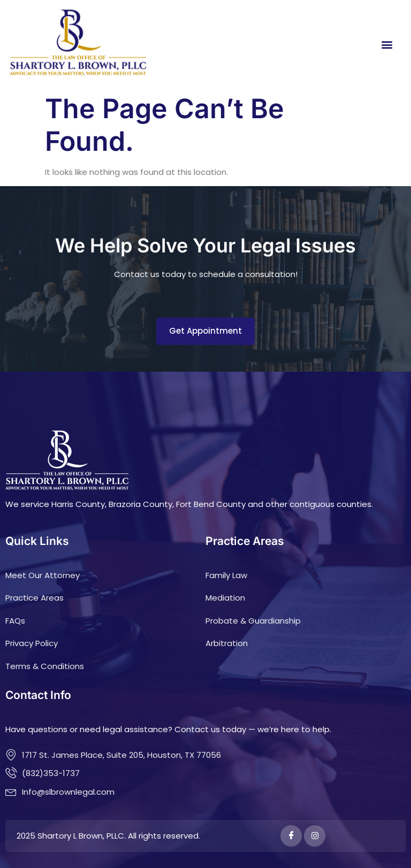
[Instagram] (315, 836)
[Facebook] (291, 836)
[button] (387, 44)
